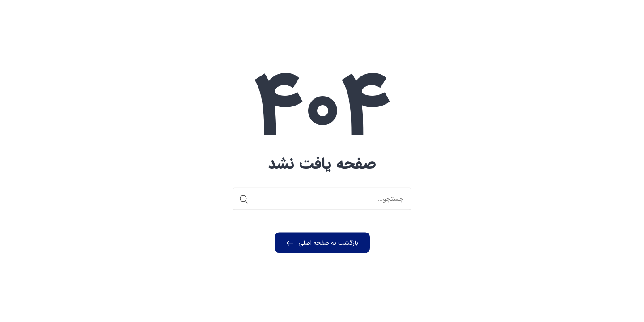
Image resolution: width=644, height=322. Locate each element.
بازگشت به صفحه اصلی (322, 243)
